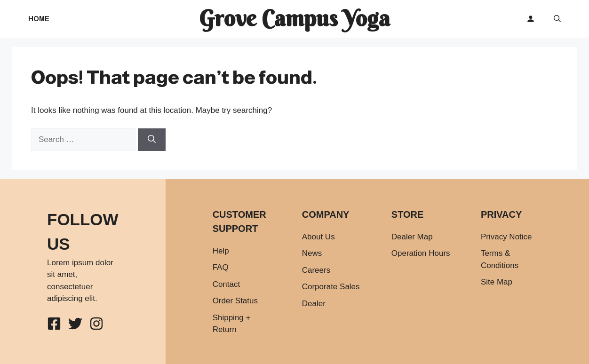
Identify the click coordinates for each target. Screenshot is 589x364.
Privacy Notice (506, 237)
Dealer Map (412, 237)
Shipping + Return (232, 324)
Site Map (497, 282)
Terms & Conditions (500, 259)
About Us (318, 237)
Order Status (235, 301)
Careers (316, 270)
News (312, 253)
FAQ (221, 267)
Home (39, 19)
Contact (227, 284)
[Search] (152, 140)
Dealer (314, 304)
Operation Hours (421, 253)
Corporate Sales (331, 287)
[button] (557, 19)
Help (221, 251)
